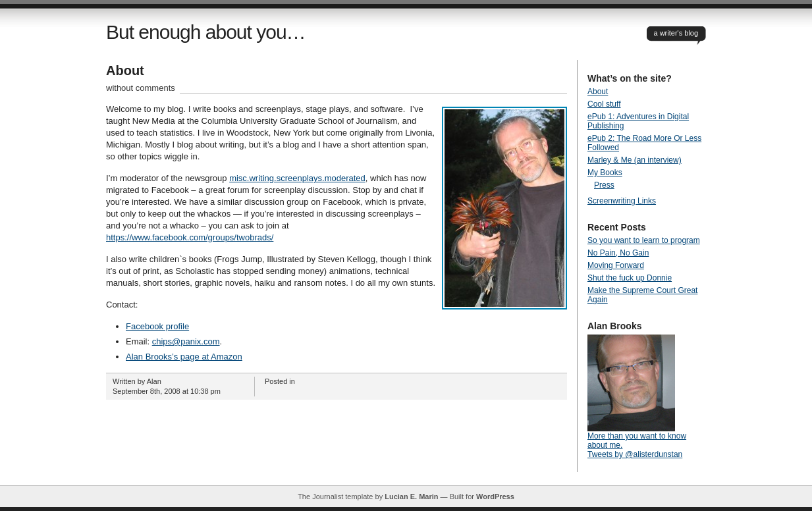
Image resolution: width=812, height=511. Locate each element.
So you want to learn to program (644, 240)
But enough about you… (206, 32)
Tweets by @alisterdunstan (635, 454)
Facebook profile (157, 326)
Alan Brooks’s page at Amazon (184, 357)
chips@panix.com (186, 341)
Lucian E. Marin (411, 497)
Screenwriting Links (622, 201)
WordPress (495, 497)
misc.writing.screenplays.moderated (297, 178)
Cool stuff (604, 104)
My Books (605, 173)
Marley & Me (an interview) (635, 160)
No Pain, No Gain (618, 253)
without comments (141, 88)
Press (604, 185)
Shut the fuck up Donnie (630, 278)
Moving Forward (616, 265)
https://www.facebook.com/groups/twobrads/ (190, 237)
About (125, 70)
